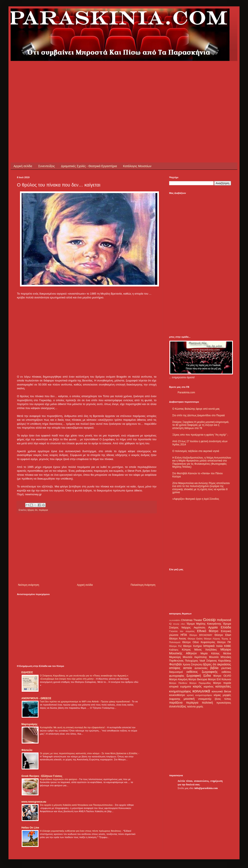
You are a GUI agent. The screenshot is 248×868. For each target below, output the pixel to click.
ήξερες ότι (32, 510)
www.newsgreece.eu (34, 802)
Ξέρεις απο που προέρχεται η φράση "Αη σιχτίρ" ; (200, 435)
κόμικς (217, 695)
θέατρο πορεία (222, 683)
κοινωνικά (201, 691)
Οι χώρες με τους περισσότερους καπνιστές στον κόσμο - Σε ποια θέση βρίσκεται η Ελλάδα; (89, 753)
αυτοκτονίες (201, 668)
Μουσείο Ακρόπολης (195, 657)
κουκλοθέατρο (177, 695)
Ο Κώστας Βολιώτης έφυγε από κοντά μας (196, 409)
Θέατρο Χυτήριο (193, 646)
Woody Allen (179, 624)
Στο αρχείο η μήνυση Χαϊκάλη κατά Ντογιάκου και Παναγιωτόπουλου (77, 805)
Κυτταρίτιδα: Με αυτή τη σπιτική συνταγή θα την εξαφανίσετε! (73, 727)
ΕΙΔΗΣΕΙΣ (27, 672)
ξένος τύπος (223, 699)
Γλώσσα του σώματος (182, 631)
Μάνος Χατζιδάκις (206, 650)
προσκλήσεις (224, 703)
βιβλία (214, 668)
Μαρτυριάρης (29, 724)
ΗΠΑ (184, 635)
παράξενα (176, 703)
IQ (170, 624)
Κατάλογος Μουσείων (137, 166)
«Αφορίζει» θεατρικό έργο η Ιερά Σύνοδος (196, 499)
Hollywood (224, 620)
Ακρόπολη (200, 628)
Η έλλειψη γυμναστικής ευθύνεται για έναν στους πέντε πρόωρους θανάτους (81, 831)
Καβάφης (174, 650)
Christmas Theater (192, 620)
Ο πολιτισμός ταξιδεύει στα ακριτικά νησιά (196, 451)
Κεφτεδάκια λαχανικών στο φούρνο (59, 779)
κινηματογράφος (180, 691)
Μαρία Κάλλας (210, 653)
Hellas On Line (30, 828)
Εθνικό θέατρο (208, 631)
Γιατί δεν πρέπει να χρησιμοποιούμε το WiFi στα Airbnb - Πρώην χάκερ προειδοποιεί (85, 701)
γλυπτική (226, 668)
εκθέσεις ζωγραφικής (202, 672)
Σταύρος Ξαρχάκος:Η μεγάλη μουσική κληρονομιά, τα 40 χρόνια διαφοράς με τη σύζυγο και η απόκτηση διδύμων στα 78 (201, 425)
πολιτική (207, 703)
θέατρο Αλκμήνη (178, 679)
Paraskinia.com (186, 392)
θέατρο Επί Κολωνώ (219, 679)
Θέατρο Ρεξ (175, 646)
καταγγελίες (223, 686)
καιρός (197, 686)
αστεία (187, 668)
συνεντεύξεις (178, 706)
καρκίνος (209, 687)
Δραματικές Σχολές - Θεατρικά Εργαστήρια (89, 166)
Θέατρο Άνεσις (178, 639)
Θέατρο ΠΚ (224, 642)
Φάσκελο (27, 750)
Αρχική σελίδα (23, 166)
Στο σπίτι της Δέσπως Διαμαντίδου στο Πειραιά (199, 415)
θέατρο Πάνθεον (178, 683)
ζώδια (207, 676)
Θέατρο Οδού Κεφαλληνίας (199, 642)
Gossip (209, 620)
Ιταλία (219, 646)
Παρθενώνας (176, 661)
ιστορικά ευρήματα (180, 687)
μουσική (189, 699)
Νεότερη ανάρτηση (29, 585)
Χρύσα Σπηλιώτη (192, 665)
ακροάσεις (224, 664)
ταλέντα (191, 707)
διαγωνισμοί (176, 672)
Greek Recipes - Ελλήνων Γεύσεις (42, 776)
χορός (200, 707)
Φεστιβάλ (175, 664)
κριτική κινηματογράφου (199, 695)
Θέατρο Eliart (223, 635)
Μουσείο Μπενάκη (220, 657)
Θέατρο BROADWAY (201, 635)
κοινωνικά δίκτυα (221, 692)
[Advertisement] (84, 91)
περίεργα (43, 510)
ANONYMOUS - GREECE (36, 698)
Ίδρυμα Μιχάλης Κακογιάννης (204, 624)
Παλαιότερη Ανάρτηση (143, 585)
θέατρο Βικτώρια (198, 679)
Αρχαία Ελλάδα (220, 627)
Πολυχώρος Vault (195, 661)
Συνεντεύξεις (46, 166)
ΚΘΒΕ (228, 646)
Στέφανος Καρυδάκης (219, 661)
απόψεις (175, 668)
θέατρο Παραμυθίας (200, 683)
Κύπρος (186, 650)
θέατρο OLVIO (222, 676)
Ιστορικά (209, 646)
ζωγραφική (194, 676)
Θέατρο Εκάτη (195, 639)
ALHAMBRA (175, 620)
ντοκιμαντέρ (205, 699)
